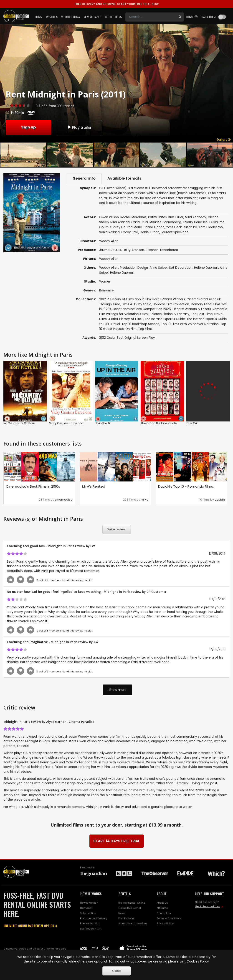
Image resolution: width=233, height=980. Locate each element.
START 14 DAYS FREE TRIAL (117, 841)
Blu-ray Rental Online (132, 903)
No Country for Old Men (19, 423)
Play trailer (79, 127)
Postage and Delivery (94, 918)
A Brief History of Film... (126, 319)
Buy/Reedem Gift (91, 929)
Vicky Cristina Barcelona (66, 423)
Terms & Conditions (169, 918)
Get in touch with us (208, 906)
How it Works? (89, 903)
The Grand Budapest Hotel (159, 423)
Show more (118, 690)
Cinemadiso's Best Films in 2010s (33, 486)
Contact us (164, 913)
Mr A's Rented (94, 486)
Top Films (145, 329)
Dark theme (209, 17)
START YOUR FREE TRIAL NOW (117, 4)
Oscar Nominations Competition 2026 (142, 309)
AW (96, 642)
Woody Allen (109, 259)
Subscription (88, 913)
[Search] (151, 17)
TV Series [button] (52, 17)
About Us (162, 903)
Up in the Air (103, 423)
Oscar (111, 338)
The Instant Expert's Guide (165, 319)
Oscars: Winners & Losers (192, 309)
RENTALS (125, 894)
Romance (106, 290)
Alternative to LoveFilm (133, 923)
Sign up (28, 127)
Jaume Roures (110, 250)
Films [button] (38, 17)
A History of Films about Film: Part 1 (134, 299)
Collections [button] (113, 17)
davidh (220, 500)
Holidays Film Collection (171, 304)
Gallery (224, 140)
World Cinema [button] (71, 17)
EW (93, 546)
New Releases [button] (92, 17)
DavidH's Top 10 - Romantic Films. (186, 486)
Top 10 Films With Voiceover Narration (190, 324)
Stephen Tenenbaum (162, 250)
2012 (103, 299)
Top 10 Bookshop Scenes (140, 324)
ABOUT (162, 894)
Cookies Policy (198, 961)
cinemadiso (64, 500)
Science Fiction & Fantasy (170, 314)
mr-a (145, 500)
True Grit (192, 423)
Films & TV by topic (136, 304)
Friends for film (90, 923)
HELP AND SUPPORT (210, 894)
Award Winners (174, 299)
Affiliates (162, 908)
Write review (116, 529)
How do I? (86, 908)
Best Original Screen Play (136, 338)
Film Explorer (126, 918)
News (122, 913)
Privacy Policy (165, 923)
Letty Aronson (133, 250)
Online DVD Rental (130, 908)
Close (116, 971)
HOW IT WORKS (91, 894)
